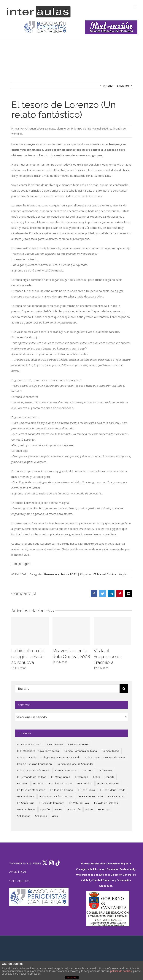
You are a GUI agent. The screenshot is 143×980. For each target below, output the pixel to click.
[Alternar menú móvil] (135, 7)
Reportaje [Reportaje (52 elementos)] (103, 809)
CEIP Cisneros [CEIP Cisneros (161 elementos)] (55, 744)
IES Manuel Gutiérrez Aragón (110, 574)
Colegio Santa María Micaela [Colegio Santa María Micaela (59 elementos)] (34, 770)
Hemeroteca (51, 574)
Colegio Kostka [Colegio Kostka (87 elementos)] (111, 751)
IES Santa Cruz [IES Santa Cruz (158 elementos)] (26, 803)
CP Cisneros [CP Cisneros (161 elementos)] (105, 770)
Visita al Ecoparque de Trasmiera (108, 657)
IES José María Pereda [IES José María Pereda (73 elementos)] (113, 790)
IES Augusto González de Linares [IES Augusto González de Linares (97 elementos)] (53, 783)
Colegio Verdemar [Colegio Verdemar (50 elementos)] (66, 770)
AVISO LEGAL (18, 872)
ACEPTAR (71, 978)
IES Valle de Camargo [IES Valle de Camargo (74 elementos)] (52, 803)
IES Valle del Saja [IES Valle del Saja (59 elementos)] (79, 803)
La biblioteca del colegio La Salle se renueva (28, 657)
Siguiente (123, 85)
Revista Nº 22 (69, 574)
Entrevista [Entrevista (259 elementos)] (23, 783)
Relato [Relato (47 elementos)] (89, 809)
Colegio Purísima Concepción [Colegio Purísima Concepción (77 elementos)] (34, 764)
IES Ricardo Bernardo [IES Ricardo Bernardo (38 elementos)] (90, 796)
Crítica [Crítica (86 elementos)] (96, 777)
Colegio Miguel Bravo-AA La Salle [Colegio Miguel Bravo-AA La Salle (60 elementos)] (61, 757)
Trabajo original (21, 564)
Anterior (108, 85)
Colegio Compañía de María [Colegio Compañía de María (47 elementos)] (80, 751)
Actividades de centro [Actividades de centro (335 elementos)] (30, 744)
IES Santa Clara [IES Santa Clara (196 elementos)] (116, 796)
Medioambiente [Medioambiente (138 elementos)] (26, 809)
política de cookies (121, 971)
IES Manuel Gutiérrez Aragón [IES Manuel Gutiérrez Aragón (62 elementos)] (56, 796)
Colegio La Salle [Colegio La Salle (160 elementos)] (27, 757)
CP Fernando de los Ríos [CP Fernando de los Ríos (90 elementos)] (32, 777)
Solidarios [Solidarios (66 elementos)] (41, 816)
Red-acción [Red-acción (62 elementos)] (74, 809)
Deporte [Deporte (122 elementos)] (110, 777)
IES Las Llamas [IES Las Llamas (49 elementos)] (26, 796)
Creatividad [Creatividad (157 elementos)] (81, 777)
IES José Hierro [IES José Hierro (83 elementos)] (86, 790)
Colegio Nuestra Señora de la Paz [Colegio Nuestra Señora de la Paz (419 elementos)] (105, 757)
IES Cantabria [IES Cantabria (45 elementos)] (85, 783)
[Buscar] (124, 689)
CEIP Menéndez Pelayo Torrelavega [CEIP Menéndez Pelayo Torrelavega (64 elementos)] (38, 751)
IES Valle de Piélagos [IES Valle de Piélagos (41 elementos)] (106, 803)
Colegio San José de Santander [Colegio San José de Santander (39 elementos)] (75, 764)
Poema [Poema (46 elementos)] (59, 809)
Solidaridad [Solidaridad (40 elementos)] (24, 816)
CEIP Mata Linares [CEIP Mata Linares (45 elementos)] (79, 744)
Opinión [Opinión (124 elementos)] (45, 809)
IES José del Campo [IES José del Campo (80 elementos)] (62, 790)
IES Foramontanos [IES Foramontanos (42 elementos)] (108, 783)
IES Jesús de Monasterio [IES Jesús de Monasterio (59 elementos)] (31, 790)
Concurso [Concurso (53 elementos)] (87, 770)
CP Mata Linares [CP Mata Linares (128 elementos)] (61, 777)
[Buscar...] (67, 689)
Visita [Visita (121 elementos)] (55, 816)
